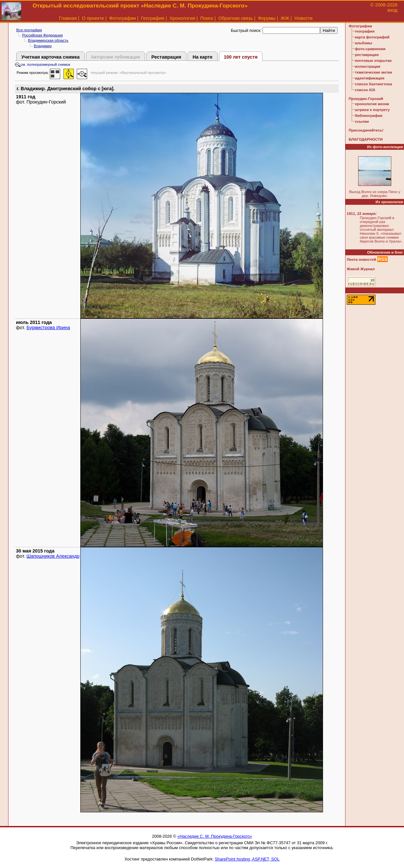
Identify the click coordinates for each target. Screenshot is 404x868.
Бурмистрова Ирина (48, 328)
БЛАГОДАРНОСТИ (366, 139)
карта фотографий (372, 37)
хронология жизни (372, 104)
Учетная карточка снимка (50, 57)
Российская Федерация (42, 35)
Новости (303, 18)
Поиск (207, 18)
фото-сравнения (370, 49)
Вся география (29, 30)
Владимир (43, 46)
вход (392, 10)
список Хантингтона (373, 84)
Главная (68, 18)
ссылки (362, 121)
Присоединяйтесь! (366, 130)
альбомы (364, 43)
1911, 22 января (361, 214)
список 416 (365, 90)
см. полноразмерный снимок (43, 64)
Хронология (182, 18)
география (365, 31)
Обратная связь (236, 18)
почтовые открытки (373, 61)
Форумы (267, 18)
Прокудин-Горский (366, 99)
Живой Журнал (361, 269)
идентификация (370, 78)
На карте (202, 57)
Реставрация (166, 57)
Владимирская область (48, 40)
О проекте (93, 18)
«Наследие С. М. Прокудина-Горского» (215, 836)
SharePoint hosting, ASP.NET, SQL (247, 859)
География (153, 18)
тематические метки (373, 72)
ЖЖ (285, 18)
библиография (369, 116)
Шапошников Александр (53, 556)
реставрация (367, 55)
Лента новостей (361, 259)
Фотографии (122, 18)
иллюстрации (368, 66)
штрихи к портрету (372, 110)
